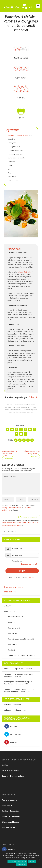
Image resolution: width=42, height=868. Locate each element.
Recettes (8, 611)
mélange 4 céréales (24, 272)
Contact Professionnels (11, 816)
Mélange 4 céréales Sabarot (18, 135)
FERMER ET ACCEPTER (17, 861)
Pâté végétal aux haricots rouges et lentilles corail (18, 683)
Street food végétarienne (14, 669)
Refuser (32, 861)
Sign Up (31, 577)
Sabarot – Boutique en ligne (15, 710)
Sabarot (33, 398)
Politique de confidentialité (12, 508)
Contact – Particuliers (11, 811)
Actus (7, 606)
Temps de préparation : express (20, 655)
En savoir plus (22, 865)
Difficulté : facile (14, 617)
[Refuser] (39, 859)
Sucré (10, 650)
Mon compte (7, 805)
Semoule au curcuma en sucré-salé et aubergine (19, 675)
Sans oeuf (12, 644)
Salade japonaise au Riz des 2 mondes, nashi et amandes (19, 690)
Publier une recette (10, 800)
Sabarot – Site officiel (13, 705)
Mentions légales (9, 827)
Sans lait (11, 633)
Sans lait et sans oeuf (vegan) (19, 639)
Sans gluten (12, 628)
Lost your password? (29, 564)
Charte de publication (11, 822)
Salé (9, 622)
